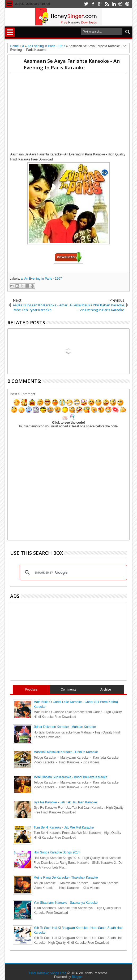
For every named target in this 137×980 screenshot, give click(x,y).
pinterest (127, 4)
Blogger (77, 977)
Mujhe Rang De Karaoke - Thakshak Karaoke (66, 878)
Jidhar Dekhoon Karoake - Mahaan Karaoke (65, 727)
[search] (73, 572)
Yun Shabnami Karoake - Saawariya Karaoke (66, 903)
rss (107, 4)
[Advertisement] (74, 113)
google (100, 4)
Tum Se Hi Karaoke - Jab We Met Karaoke (64, 827)
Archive (106, 690)
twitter (86, 4)
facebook (93, 4)
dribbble (121, 4)
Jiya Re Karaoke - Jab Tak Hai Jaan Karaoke (65, 802)
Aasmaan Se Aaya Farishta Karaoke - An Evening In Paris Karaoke (72, 64)
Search (127, 32)
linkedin (114, 4)
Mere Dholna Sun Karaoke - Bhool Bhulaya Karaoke (71, 777)
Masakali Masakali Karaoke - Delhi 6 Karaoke (66, 752)
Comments (68, 690)
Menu (9, 4)
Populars (31, 690)
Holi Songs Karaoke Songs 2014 (57, 852)
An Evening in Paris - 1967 (43, 279)
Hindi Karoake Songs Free (48, 973)
